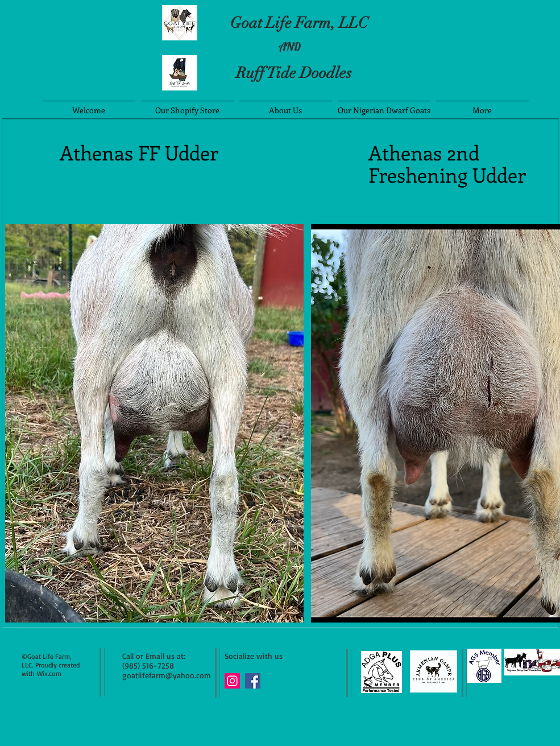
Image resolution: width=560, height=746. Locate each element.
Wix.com (49, 673)
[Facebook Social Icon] (253, 681)
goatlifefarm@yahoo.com (167, 675)
